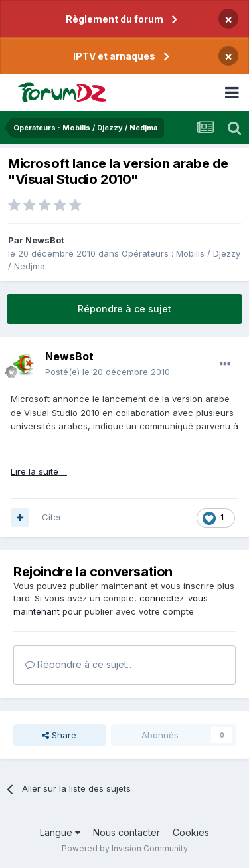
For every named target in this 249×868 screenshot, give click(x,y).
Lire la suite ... (39, 471)
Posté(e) (108, 372)
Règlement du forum (115, 19)
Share (59, 735)
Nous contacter (126, 832)
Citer (52, 517)
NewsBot (45, 240)
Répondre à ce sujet (124, 309)
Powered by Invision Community (125, 848)
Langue (60, 832)
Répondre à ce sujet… (80, 664)
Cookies (191, 832)
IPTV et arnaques (114, 56)
